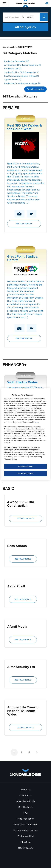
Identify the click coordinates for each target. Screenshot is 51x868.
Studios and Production (26, 830)
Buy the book (26, 807)
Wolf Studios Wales (22, 382)
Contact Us (26, 795)
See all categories (35, 89)
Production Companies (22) (17, 61)
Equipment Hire (26, 836)
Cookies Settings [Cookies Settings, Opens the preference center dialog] (25, 466)
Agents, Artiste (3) (13, 80)
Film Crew (26, 842)
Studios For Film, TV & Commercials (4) (22, 72)
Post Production (26, 819)
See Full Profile (24, 224)
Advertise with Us (26, 801)
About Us (26, 790)
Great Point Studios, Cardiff (23, 258)
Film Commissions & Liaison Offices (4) (22, 76)
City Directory (26, 848)
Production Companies (26, 825)
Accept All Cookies (25, 473)
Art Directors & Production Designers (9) (23, 65)
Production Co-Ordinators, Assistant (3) (23, 83)
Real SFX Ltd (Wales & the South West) (25, 127)
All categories (25, 27)
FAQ (26, 813)
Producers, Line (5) (13, 69)
